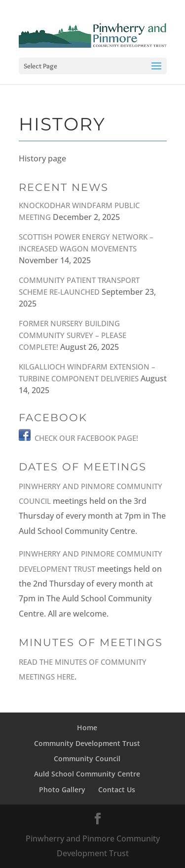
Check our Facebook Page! (86, 438)
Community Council (87, 759)
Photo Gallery (62, 790)
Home (87, 728)
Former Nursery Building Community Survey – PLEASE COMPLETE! (73, 335)
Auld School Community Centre (87, 774)
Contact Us (117, 790)
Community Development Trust (87, 743)
